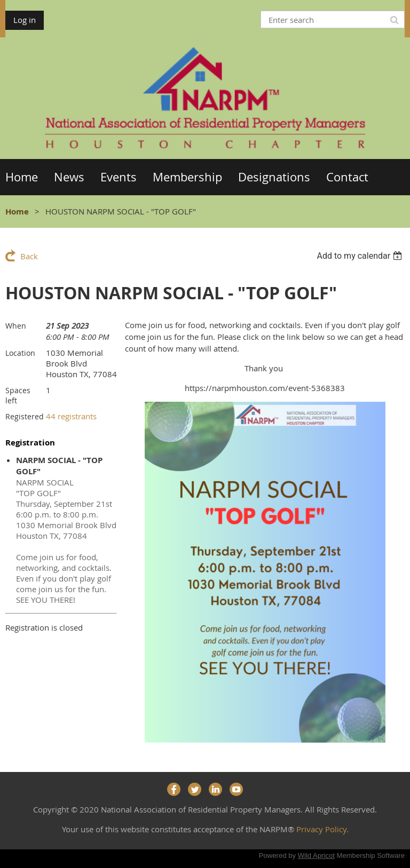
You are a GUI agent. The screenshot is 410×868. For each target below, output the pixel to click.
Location (20, 353)
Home (17, 212)
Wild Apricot (316, 855)
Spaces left (18, 395)
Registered (25, 416)
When (16, 326)
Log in (25, 20)
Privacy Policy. (322, 829)
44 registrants (71, 416)
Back (29, 256)
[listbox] (361, 256)
